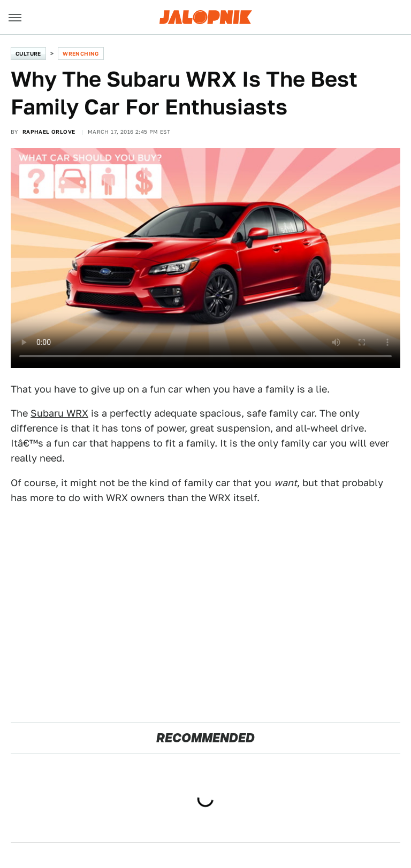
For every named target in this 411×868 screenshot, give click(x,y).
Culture (28, 53)
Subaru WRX (59, 413)
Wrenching (81, 53)
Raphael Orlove (49, 132)
